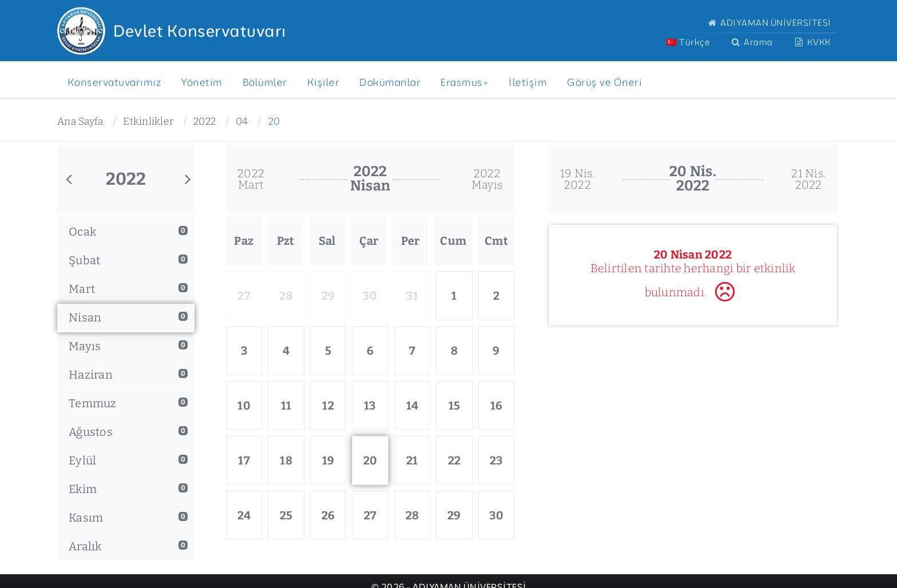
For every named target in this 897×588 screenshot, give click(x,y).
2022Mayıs (487, 179)
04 (242, 122)
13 (370, 406)
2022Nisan (370, 179)
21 (412, 460)
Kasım (128, 518)
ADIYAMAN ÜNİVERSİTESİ (768, 23)
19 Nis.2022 (578, 179)
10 (244, 406)
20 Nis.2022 (693, 179)
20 (274, 122)
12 (328, 406)
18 (286, 460)
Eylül (128, 460)
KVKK (812, 42)
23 (497, 460)
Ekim (128, 489)
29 (454, 515)
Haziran (128, 375)
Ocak (128, 232)
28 (412, 515)
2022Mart (251, 179)
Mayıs (128, 346)
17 (244, 460)
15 (455, 406)
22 (455, 460)
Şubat (128, 260)
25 (286, 515)
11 (286, 406)
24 (244, 515)
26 (328, 515)
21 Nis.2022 (808, 179)
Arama (751, 42)
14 (412, 406)
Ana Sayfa (80, 122)
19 (328, 460)
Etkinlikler (148, 122)
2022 (205, 122)
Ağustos (128, 432)
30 (497, 515)
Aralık (128, 546)
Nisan (128, 317)
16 (497, 406)
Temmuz (128, 403)
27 (370, 515)
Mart (128, 289)
